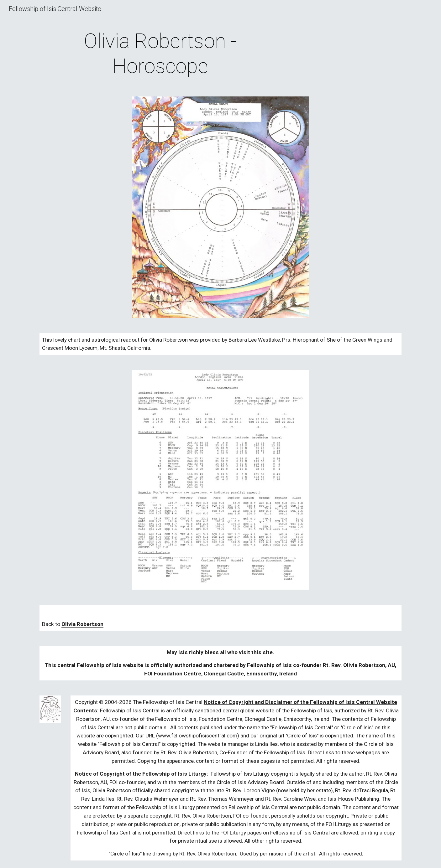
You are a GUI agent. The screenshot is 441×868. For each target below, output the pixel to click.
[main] (160, 54)
